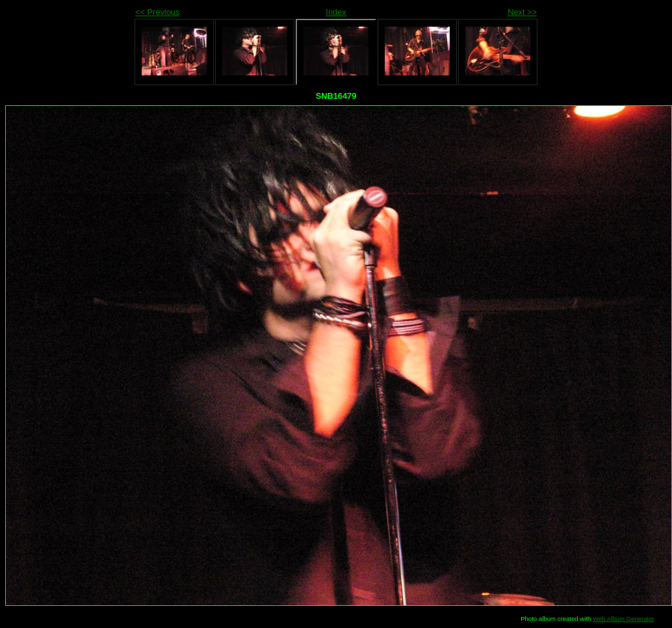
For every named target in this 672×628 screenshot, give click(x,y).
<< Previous (157, 12)
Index (336, 12)
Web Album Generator (624, 619)
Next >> (522, 12)
